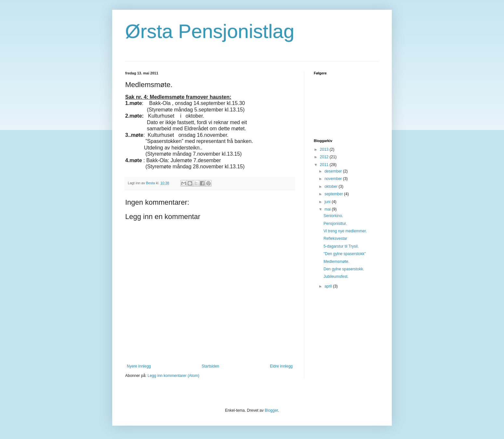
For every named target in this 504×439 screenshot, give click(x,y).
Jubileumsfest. (336, 277)
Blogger (271, 410)
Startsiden (210, 366)
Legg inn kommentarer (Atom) (173, 376)
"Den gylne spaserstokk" (345, 254)
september (334, 194)
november (334, 179)
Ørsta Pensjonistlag (210, 31)
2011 (325, 165)
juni (328, 202)
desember (334, 171)
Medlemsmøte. (336, 262)
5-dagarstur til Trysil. (341, 246)
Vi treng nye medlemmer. (345, 231)
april (329, 286)
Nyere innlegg (139, 366)
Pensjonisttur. (335, 224)
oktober (332, 187)
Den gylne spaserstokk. (344, 269)
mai (328, 209)
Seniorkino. (333, 216)
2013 (325, 149)
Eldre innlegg (281, 366)
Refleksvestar (335, 239)
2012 (325, 157)
